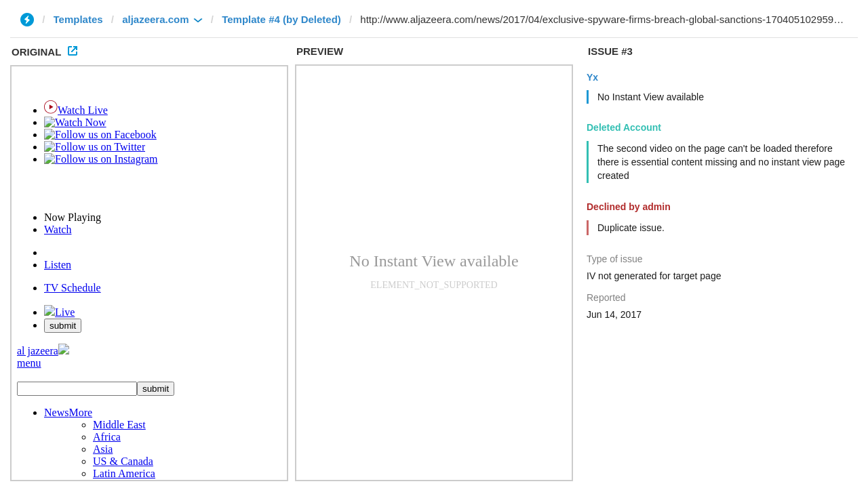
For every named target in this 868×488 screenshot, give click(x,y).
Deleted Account (624, 127)
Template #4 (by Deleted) (281, 19)
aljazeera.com (155, 19)
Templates (78, 19)
